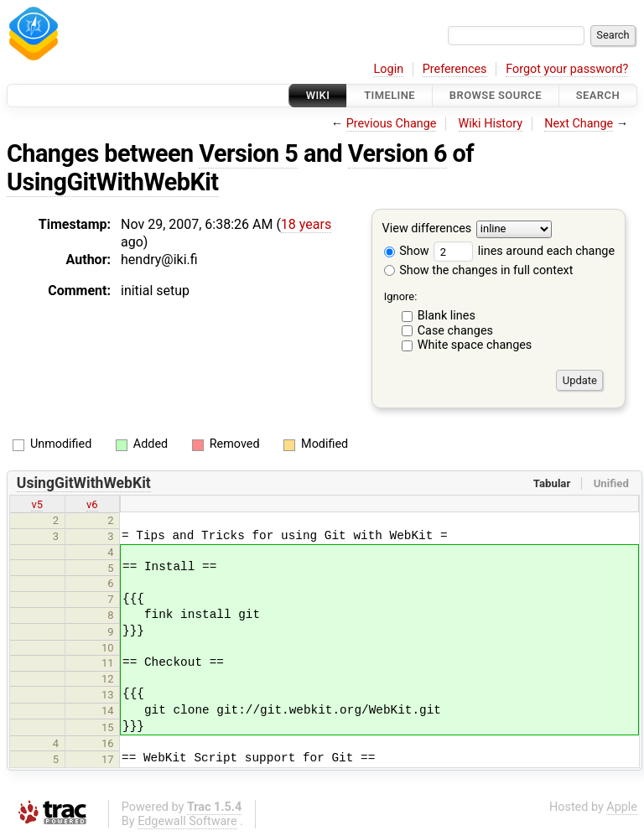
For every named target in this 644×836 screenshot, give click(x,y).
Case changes (455, 331)
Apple (622, 807)
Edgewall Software (187, 821)
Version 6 (397, 153)
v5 (37, 504)
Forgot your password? (567, 69)
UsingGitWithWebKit (113, 182)
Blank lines (447, 316)
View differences (427, 229)
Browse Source (496, 95)
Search (598, 95)
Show (407, 251)
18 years (306, 224)
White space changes (475, 345)
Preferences (455, 69)
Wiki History (491, 124)
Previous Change (392, 124)
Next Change (579, 124)
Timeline (390, 95)
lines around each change (524, 251)
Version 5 (248, 153)
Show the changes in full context (479, 270)
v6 (92, 504)
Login (389, 69)
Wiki (318, 95)
